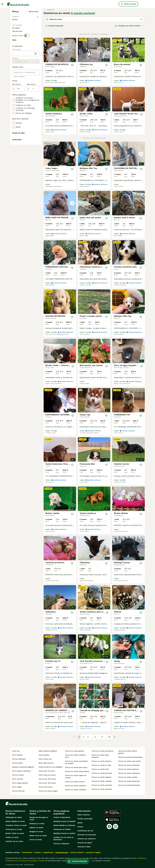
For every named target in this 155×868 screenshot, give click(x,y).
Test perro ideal (84, 847)
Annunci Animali (77, 852)
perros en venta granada (102, 773)
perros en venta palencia (128, 769)
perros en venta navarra (75, 782)
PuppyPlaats (48, 852)
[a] (33, 147)
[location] (26, 112)
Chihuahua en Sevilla (62, 829)
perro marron (18, 779)
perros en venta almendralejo (130, 757)
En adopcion (31, 31)
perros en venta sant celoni (129, 761)
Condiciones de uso (85, 831)
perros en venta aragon (48, 791)
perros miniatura (19, 759)
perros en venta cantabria (76, 790)
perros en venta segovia (101, 777)
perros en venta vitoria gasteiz (127, 752)
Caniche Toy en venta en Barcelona (64, 838)
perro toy (16, 751)
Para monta (19, 36)
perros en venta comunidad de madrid (76, 762)
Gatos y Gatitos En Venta (40, 812)
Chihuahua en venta (14, 817)
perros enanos (18, 775)
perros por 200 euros (47, 779)
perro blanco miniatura (21, 771)
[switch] (27, 44)
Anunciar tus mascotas (87, 835)
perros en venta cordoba (102, 781)
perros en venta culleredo (129, 765)
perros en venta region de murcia (76, 777)
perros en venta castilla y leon (76, 756)
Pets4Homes (27, 852)
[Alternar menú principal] (2, 4)
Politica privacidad (85, 819)
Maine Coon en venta (38, 836)
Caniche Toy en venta (14, 841)
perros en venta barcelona (102, 751)
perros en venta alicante (102, 789)
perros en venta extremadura (77, 771)
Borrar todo (33, 12)
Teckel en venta (12, 837)
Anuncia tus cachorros (86, 839)
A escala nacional (83, 13)
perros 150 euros (45, 787)
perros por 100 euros (47, 783)
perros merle (17, 763)
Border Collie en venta (15, 833)
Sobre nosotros (84, 815)
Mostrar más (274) (32, 100)
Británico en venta (37, 824)
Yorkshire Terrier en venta (16, 825)
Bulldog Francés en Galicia (64, 833)
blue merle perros (46, 763)
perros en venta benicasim (129, 785)
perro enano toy (45, 759)
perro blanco (17, 755)
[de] (19, 147)
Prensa (80, 827)
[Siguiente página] (115, 737)
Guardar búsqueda (54, 26)
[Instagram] (116, 826)
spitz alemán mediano (48, 751)
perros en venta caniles (128, 777)
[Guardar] (72, 65)
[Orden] (129, 26)
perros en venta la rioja (101, 765)
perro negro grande (20, 783)
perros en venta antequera (129, 773)
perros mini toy (18, 791)
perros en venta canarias (102, 785)
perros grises (44, 755)
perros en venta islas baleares (100, 756)
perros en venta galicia (75, 751)
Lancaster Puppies (93, 852)
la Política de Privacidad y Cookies (31, 861)
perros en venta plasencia (129, 781)
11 (102, 737)
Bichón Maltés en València (64, 825)
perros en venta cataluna (75, 786)
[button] (60, 154)
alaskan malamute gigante (23, 767)
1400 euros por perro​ (47, 775)
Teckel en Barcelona (62, 817)
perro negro (17, 787)
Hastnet (38, 852)
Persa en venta (36, 840)
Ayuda (80, 823)
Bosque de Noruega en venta (39, 818)
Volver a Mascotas (20, 16)
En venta (18, 31)
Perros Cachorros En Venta (15, 812)
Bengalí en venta (36, 832)
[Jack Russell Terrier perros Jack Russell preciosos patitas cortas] (94, 647)
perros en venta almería (102, 761)
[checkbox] (13, 59)
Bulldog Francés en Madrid (64, 821)
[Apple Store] (112, 819)
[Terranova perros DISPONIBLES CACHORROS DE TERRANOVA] (60, 400)
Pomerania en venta (14, 829)
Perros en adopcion (61, 844)
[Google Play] (112, 812)
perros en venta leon (100, 769)
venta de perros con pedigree (51, 767)
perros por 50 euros (47, 771)
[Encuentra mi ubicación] (36, 112)
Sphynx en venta (36, 828)
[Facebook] (109, 826)
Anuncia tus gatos (85, 843)
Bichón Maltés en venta (15, 821)
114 (109, 737)
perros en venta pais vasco (76, 767)
